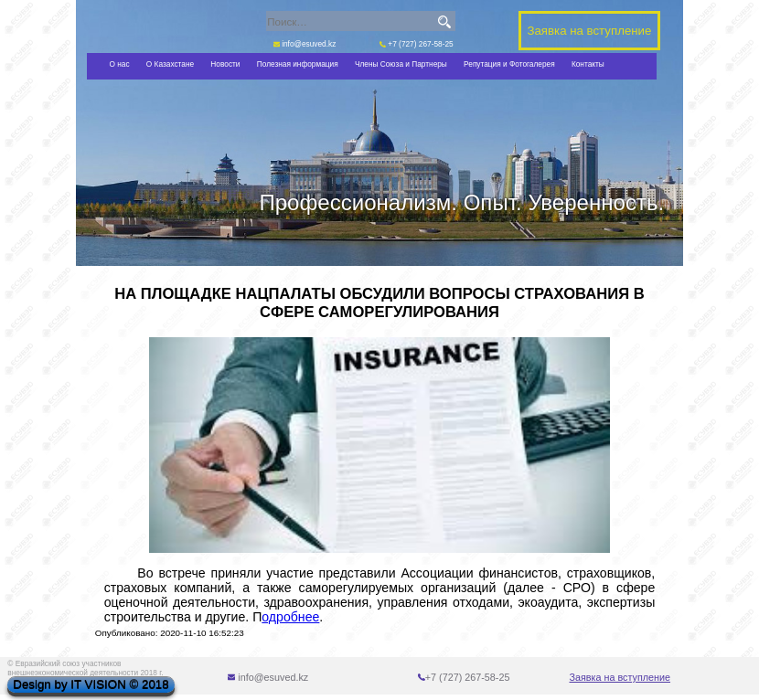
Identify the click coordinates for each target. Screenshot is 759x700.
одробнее (290, 617)
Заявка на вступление (620, 677)
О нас (119, 64)
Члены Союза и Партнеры (401, 64)
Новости (225, 64)
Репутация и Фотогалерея (509, 64)
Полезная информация (298, 64)
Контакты (588, 64)
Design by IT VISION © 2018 (91, 685)
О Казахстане (170, 64)
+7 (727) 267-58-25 (417, 44)
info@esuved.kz (305, 44)
